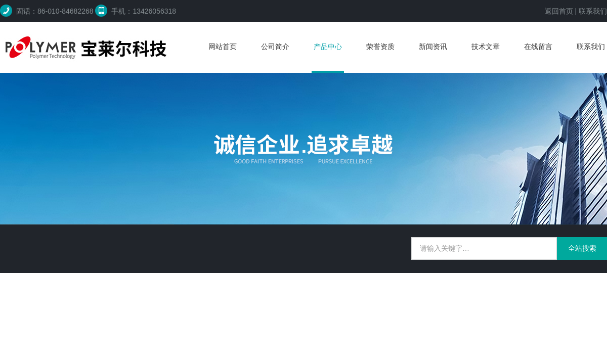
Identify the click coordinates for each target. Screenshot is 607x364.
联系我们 (593, 11)
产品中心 (328, 47)
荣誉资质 (380, 47)
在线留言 (538, 47)
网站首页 (223, 47)
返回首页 (559, 11)
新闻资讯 (433, 47)
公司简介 (275, 47)
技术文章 (486, 47)
